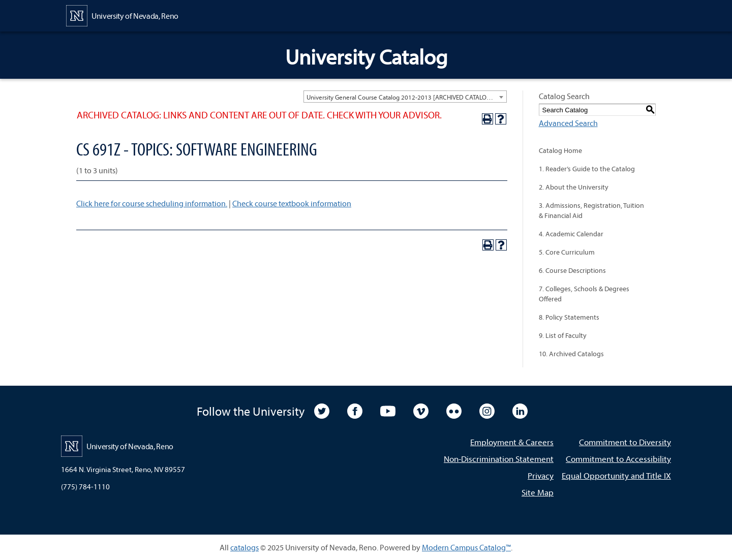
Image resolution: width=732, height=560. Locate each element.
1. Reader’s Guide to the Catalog (587, 169)
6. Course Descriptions (572, 270)
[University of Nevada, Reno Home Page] (122, 15)
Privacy (541, 475)
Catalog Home (560, 150)
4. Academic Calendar (571, 234)
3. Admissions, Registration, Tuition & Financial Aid (591, 210)
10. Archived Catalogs (571, 354)
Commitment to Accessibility (618, 459)
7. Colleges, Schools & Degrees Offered (584, 294)
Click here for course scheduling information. (152, 203)
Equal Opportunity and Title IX (616, 475)
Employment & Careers (512, 442)
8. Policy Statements (569, 317)
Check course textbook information (292, 203)
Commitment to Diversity (625, 442)
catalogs (245, 547)
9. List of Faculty (563, 335)
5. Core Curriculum (567, 252)
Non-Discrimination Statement (499, 459)
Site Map (538, 492)
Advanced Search (568, 123)
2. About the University (574, 187)
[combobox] (405, 97)
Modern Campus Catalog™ (466, 547)
